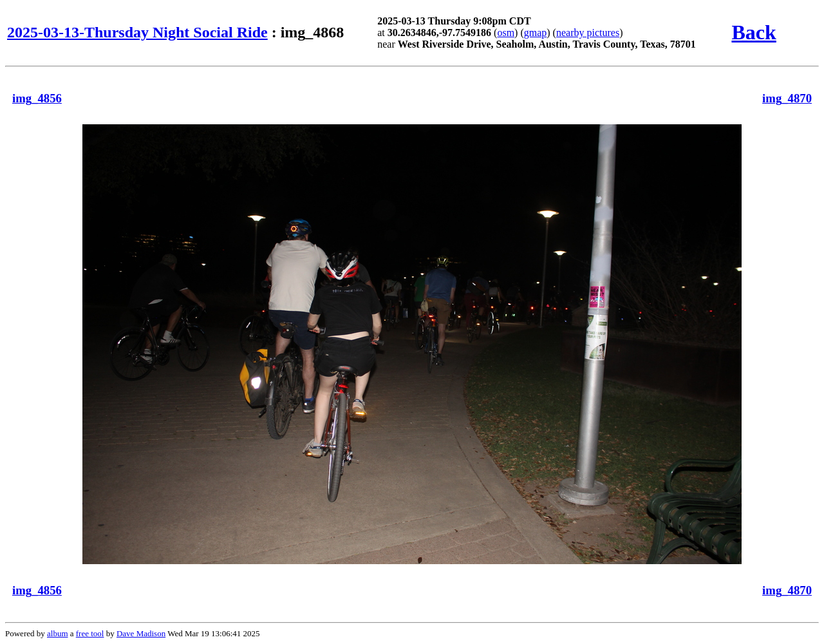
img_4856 (37, 98)
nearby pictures (588, 33)
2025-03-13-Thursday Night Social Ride (137, 32)
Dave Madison (141, 633)
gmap (536, 33)
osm (506, 33)
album (58, 633)
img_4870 (787, 98)
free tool (90, 633)
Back (754, 32)
